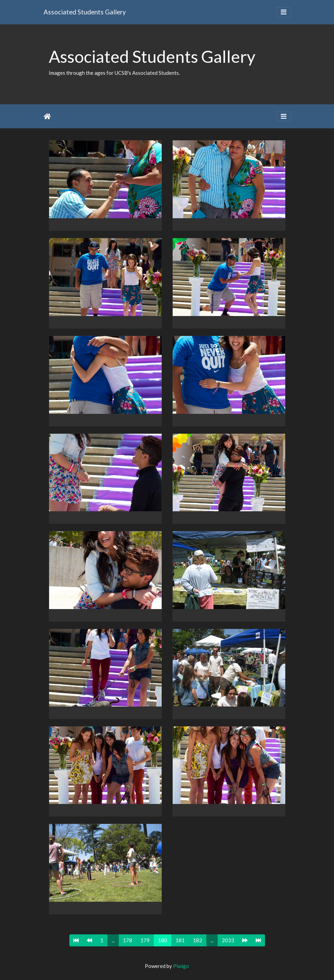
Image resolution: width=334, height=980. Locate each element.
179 (145, 940)
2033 (228, 940)
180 (163, 940)
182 (198, 940)
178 (128, 940)
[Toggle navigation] (284, 12)
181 (180, 940)
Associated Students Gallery (85, 12)
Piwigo (181, 966)
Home (47, 116)
